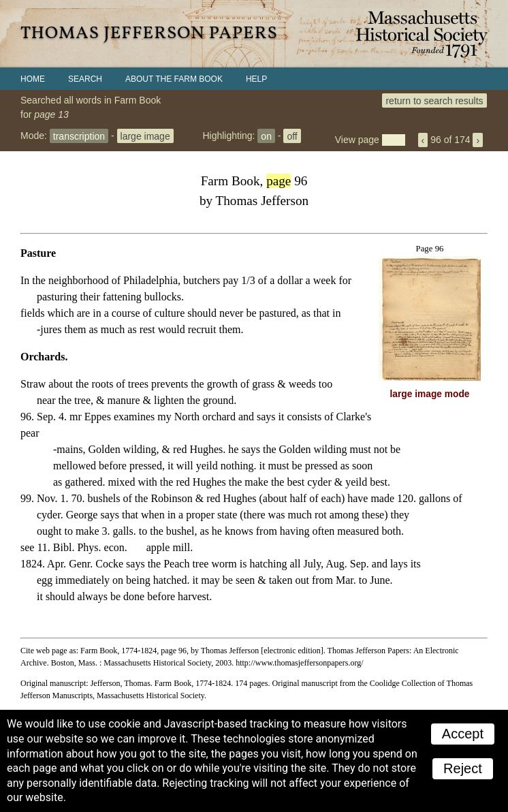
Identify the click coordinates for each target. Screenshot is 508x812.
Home (33, 79)
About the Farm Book (174, 79)
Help (256, 79)
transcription (79, 136)
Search (85, 79)
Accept (463, 734)
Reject (463, 768)
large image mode (430, 394)
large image (145, 136)
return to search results (434, 100)
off (292, 136)
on (266, 136)
